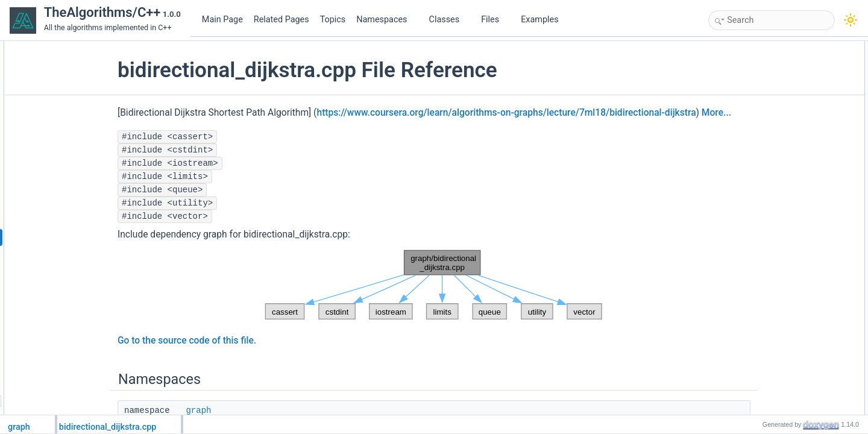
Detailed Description (767, 193)
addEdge (759, 220)
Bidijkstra (759, 233)
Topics (333, 20)
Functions (750, 87)
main (752, 154)
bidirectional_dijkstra (777, 74)
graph (754, 61)
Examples (539, 20)
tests (752, 140)
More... (212, 129)
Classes (449, 20)
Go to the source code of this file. (230, 357)
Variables (750, 167)
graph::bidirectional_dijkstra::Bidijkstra (805, 127)
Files (495, 20)
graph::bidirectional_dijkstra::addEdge (805, 101)
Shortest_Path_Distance (783, 260)
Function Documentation (774, 207)
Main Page (222, 20)
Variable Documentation (773, 286)
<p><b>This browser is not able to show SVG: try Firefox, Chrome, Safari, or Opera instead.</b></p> (434, 301)
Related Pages (281, 20)
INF (750, 180)
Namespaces (386, 20)
